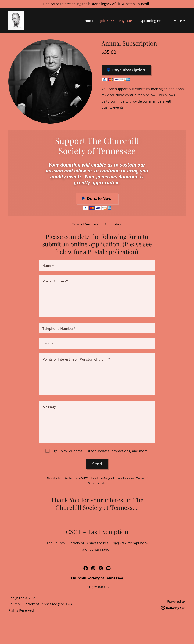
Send (97, 464)
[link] (16, 20)
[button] (180, 21)
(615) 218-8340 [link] (97, 587)
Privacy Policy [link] (121, 478)
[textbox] (97, 265)
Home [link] (89, 21)
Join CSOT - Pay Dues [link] (117, 21)
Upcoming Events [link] (154, 21)
